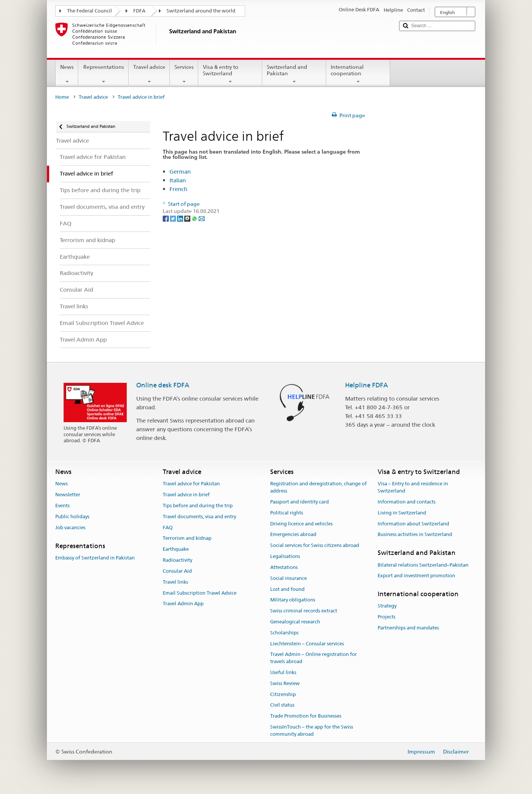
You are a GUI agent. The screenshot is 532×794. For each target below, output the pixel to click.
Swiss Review (285, 683)
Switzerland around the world (201, 11)
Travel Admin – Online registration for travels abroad (313, 658)
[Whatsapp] (195, 218)
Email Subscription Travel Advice (200, 593)
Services (184, 74)
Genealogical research (295, 622)
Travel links (175, 582)
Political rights (287, 513)
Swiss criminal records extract (304, 611)
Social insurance (289, 578)
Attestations (284, 567)
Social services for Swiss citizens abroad (315, 546)
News (67, 74)
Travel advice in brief (186, 495)
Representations (103, 74)
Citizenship (283, 694)
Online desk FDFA (163, 385)
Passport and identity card (299, 502)
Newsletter (68, 495)
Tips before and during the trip (198, 506)
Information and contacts (407, 502)
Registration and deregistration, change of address (318, 488)
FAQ (168, 528)
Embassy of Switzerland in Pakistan (95, 558)
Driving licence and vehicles (301, 524)
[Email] (202, 218)
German (180, 172)
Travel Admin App (183, 604)
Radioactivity (177, 560)
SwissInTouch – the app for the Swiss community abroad (312, 730)
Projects (387, 617)
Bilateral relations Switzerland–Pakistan (423, 565)
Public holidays (72, 517)
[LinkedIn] (181, 218)
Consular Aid (177, 571)
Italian (178, 180)
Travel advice (149, 74)
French (178, 189)
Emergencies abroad (293, 535)
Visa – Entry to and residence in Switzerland (413, 488)
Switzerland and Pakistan (294, 74)
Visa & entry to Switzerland (230, 74)
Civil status (282, 705)
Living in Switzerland (402, 513)
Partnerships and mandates (408, 628)
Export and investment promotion (416, 576)
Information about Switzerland (413, 524)
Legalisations (285, 556)
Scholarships (284, 633)
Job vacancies (70, 528)
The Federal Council (89, 11)
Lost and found (287, 589)
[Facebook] (166, 218)
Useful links (283, 672)
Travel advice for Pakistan (191, 484)
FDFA (139, 11)
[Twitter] (173, 218)
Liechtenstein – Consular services (307, 644)
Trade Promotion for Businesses (306, 716)
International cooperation (358, 74)
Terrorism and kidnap (187, 538)
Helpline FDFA (366, 385)
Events (62, 506)
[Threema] (188, 218)
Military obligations (293, 600)
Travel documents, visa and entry (199, 517)
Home (62, 97)
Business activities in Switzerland (415, 535)
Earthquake (176, 549)
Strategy (387, 606)
